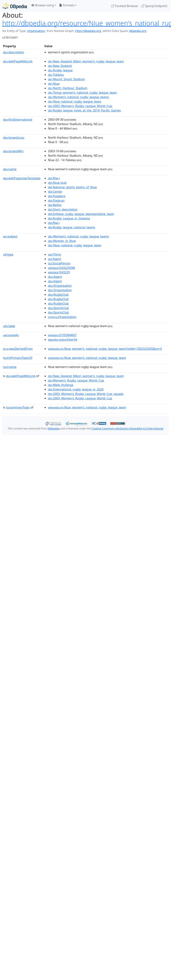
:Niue (54, 84)
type (8, 254)
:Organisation (60, 286)
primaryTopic (18, 407)
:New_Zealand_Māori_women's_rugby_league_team (86, 61)
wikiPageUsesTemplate (22, 178)
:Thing (54, 254)
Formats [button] (67, 5)
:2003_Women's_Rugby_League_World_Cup (80, 106)
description (14, 52)
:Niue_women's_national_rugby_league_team (87, 358)
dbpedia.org (138, 31)
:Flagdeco (57, 196)
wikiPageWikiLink (18, 61)
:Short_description (63, 209)
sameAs (11, 335)
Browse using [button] (43, 5)
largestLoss (14, 138)
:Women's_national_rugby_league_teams (78, 97)
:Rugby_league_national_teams (72, 227)
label (9, 326)
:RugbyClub (58, 295)
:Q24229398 (61, 268)
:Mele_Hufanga (61, 385)
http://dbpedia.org (88, 31)
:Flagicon (56, 201)
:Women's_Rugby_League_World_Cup (76, 380)
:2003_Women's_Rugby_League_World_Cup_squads (86, 394)
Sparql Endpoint (154, 6)
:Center (55, 192)
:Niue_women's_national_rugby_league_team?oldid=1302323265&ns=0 (105, 349)
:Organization (62, 317)
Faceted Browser (125, 6)
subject (10, 236)
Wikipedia (54, 428)
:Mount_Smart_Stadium (66, 79)
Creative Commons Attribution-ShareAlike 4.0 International (127, 428)
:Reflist (55, 205)
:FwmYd (63, 340)
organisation (36, 31)
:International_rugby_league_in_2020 (76, 389)
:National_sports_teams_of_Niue (72, 187)
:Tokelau (56, 75)
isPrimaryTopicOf (18, 358)
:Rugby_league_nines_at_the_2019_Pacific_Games (84, 110)
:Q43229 (59, 272)
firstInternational (18, 120)
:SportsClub (58, 308)
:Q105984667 (62, 335)
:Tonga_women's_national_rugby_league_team (82, 93)
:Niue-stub (57, 183)
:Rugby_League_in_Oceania (69, 218)
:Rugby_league (60, 70)
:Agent (54, 259)
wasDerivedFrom (18, 349)
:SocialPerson (59, 263)
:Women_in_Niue (62, 241)
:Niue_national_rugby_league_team (75, 101)
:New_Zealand (60, 66)
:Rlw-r (54, 178)
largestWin (13, 151)
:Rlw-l (54, 223)
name (10, 169)
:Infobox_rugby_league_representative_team (81, 214)
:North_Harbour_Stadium (68, 88)
